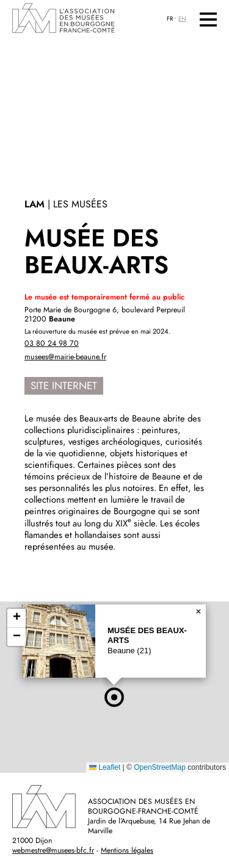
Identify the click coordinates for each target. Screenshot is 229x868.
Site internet (64, 386)
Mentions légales (127, 850)
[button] (114, 697)
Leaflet (105, 767)
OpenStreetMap (160, 767)
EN (182, 19)
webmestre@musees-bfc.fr (53, 850)
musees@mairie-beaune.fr (65, 357)
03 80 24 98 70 (52, 343)
